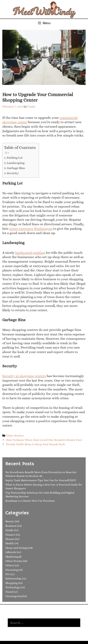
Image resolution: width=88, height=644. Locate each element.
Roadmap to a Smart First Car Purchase (30, 501)
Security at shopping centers (24, 376)
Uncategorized (14, 596)
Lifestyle (11, 552)
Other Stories (15, 436)
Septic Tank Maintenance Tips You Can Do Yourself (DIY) (41, 480)
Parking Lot (15, 158)
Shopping (11, 583)
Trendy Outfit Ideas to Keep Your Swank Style (36, 444)
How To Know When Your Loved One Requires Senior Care (44, 440)
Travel (9, 592)
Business (11, 526)
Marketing (12, 557)
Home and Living (16, 548)
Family (10, 530)
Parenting (12, 570)
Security (13, 173)
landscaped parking (30, 253)
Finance (10, 535)
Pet (8, 574)
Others (10, 565)
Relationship (13, 578)
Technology (13, 587)
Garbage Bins (16, 168)
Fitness (10, 539)
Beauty (10, 521)
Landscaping (16, 163)
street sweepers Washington (31, 229)
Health (10, 543)
